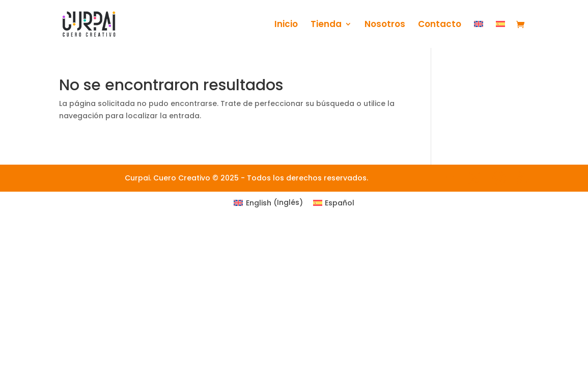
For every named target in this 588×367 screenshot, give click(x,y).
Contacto (440, 25)
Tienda (326, 25)
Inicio (286, 25)
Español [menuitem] (340, 203)
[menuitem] (479, 34)
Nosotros (385, 25)
